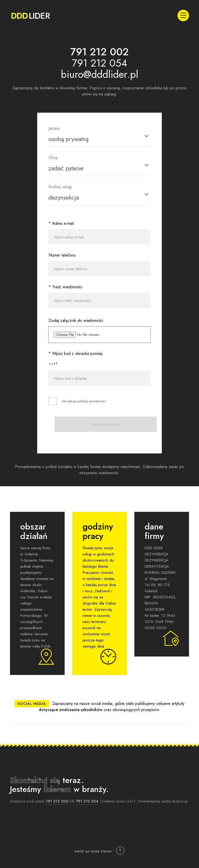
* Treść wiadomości (65, 287)
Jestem (54, 128)
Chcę (53, 158)
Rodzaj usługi (60, 187)
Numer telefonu (62, 255)
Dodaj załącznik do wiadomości (76, 320)
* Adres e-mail (61, 223)
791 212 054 (87, 801)
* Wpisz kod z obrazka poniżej (76, 353)
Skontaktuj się (35, 780)
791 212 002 (57, 801)
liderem (57, 789)
